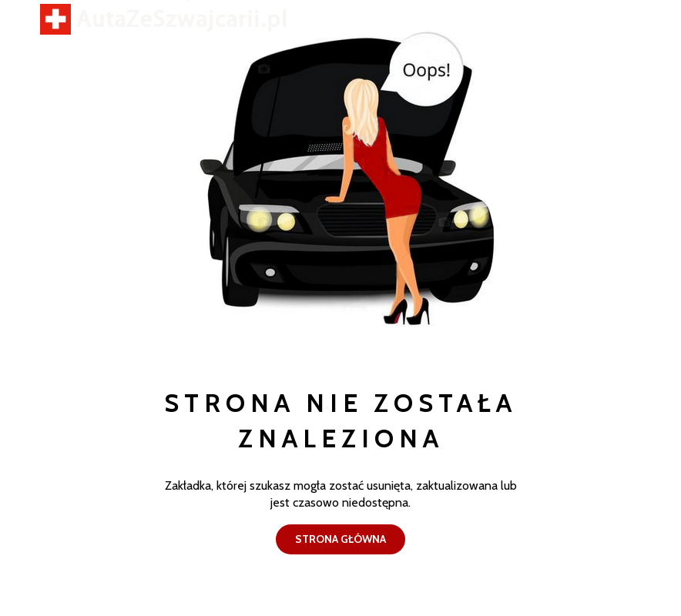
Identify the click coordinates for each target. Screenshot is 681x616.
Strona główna (340, 538)
